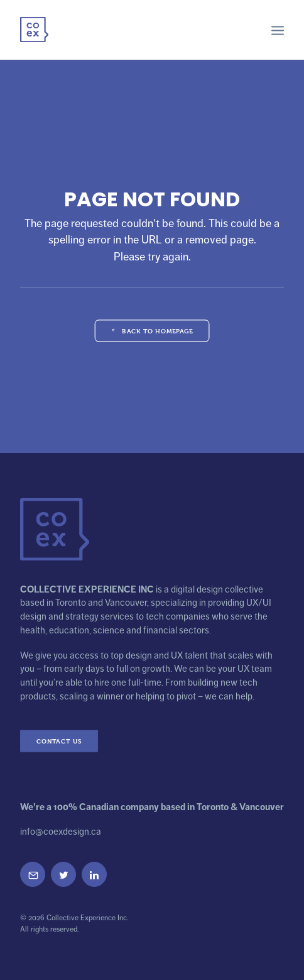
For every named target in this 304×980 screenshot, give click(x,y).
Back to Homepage (152, 331)
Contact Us (59, 741)
